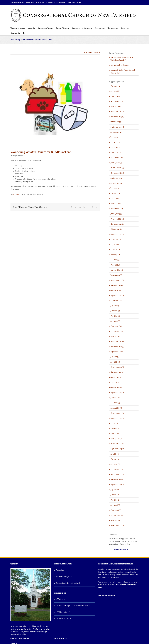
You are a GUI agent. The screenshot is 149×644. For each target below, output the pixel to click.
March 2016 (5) (116, 510)
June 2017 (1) (115, 454)
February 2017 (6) (117, 469)
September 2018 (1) (117, 418)
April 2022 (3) (115, 321)
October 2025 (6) (116, 122)
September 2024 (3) (118, 178)
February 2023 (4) (117, 270)
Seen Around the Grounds (120, 65)
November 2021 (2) (117, 347)
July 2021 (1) (115, 357)
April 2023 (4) (115, 260)
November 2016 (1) (117, 479)
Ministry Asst (16, 194)
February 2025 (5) (117, 158)
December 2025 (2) (117, 112)
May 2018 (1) (115, 428)
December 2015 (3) (117, 525)
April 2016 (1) (115, 505)
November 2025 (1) (117, 117)
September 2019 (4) (118, 393)
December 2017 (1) (117, 444)
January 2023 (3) (116, 275)
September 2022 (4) (118, 296)
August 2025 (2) (116, 132)
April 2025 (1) (115, 147)
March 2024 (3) (116, 204)
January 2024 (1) (116, 214)
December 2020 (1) (117, 367)
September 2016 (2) (117, 485)
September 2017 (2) (117, 449)
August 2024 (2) (116, 183)
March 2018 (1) (116, 433)
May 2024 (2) (115, 193)
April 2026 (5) (115, 91)
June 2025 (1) (115, 142)
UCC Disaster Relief (63, 612)
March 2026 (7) (116, 96)
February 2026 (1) (117, 101)
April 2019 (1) (115, 403)
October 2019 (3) (116, 388)
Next (96, 52)
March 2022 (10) (116, 326)
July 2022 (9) (115, 306)
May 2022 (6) (115, 316)
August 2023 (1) (116, 239)
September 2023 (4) (118, 234)
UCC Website (60, 599)
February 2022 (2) (117, 331)
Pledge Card (60, 570)
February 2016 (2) (117, 515)
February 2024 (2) (117, 209)
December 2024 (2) (117, 168)
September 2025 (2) (117, 127)
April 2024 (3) (115, 198)
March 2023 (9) (116, 265)
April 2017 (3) (115, 464)
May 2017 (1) (115, 459)
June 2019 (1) (115, 398)
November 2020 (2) (117, 372)
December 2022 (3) (117, 280)
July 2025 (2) (115, 137)
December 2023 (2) (117, 219)
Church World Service (63, 619)
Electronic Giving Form (64, 577)
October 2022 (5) (116, 290)
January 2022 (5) (116, 336)
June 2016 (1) (115, 495)
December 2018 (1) (117, 413)
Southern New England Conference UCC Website (73, 606)
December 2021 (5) (117, 342)
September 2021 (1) (117, 352)
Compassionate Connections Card (68, 583)
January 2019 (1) (116, 408)
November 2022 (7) (117, 285)
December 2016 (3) (117, 474)
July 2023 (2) (115, 244)
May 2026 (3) (115, 86)
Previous (89, 52)
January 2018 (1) (116, 439)
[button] (24, 33)
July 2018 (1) (115, 423)
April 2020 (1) (115, 382)
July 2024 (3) (115, 188)
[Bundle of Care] (55, 101)
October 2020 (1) (116, 377)
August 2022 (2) (116, 301)
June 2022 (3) (115, 311)
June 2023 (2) (115, 250)
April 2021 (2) (115, 362)
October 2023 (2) (116, 229)
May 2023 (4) (115, 255)
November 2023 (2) (117, 224)
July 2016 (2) (115, 490)
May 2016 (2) (115, 500)
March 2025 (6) (116, 152)
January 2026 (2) (116, 106)
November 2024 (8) (117, 173)
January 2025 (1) (116, 163)
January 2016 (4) (116, 520)
